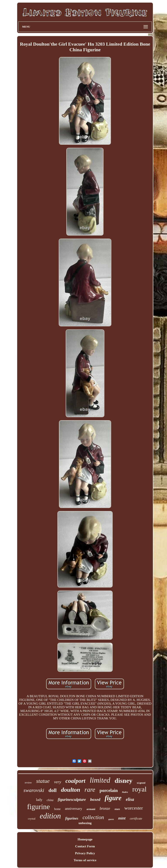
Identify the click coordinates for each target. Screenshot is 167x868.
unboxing (85, 823)
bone (57, 809)
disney (124, 781)
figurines (72, 818)
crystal (32, 819)
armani (91, 809)
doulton (71, 790)
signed (141, 783)
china (50, 800)
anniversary (73, 809)
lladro (125, 792)
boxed (95, 799)
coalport (75, 781)
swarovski (34, 790)
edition (50, 816)
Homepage (85, 839)
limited (100, 780)
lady (39, 800)
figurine (38, 807)
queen (111, 819)
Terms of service (85, 860)
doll (53, 790)
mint (122, 818)
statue (43, 781)
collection (93, 817)
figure (113, 798)
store (117, 809)
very (58, 782)
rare (90, 790)
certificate (136, 819)
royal (139, 789)
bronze (105, 808)
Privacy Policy (85, 853)
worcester (134, 808)
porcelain (109, 790)
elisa (130, 799)
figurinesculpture (72, 800)
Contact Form (85, 846)
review (28, 783)
